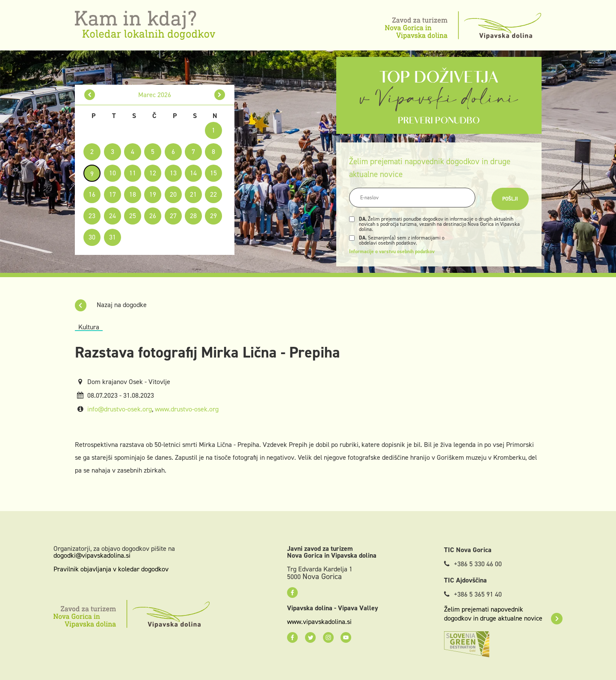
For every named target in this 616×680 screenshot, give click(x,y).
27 (173, 216)
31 (113, 237)
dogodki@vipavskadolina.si (92, 555)
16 (92, 194)
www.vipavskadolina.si (319, 622)
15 (213, 173)
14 (193, 173)
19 (153, 194)
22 (213, 194)
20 (173, 194)
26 (153, 216)
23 (92, 216)
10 (113, 173)
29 (213, 216)
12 (153, 173)
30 (92, 237)
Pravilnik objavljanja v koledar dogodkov (111, 569)
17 (113, 194)
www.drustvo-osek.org (187, 409)
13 (173, 173)
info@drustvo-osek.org (120, 409)
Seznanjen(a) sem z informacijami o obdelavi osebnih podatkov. (402, 240)
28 (193, 216)
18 (133, 194)
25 (133, 216)
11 (133, 173)
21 (193, 194)
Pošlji (510, 199)
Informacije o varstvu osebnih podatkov (392, 251)
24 (113, 216)
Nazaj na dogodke (111, 305)
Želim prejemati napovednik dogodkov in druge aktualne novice (503, 614)
